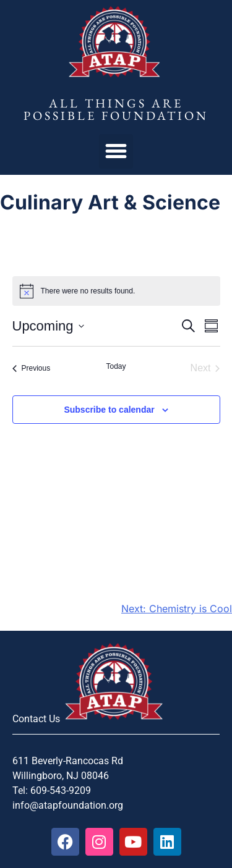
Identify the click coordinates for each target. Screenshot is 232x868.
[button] (116, 151)
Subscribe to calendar (109, 410)
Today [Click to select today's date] (116, 366)
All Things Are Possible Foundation (116, 109)
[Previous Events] (32, 368)
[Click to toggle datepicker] (48, 326)
